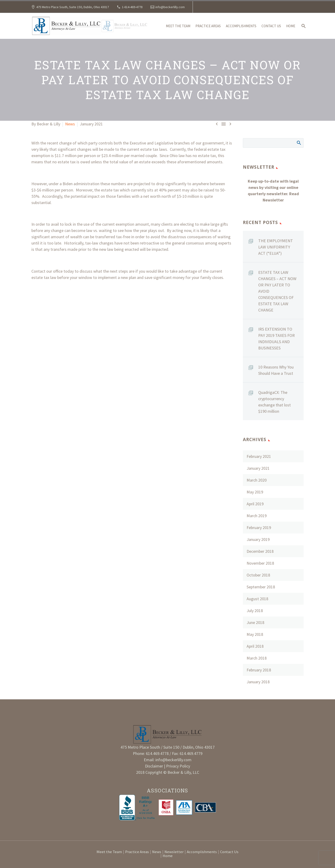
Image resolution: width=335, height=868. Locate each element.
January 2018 (258, 682)
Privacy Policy (178, 766)
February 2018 (259, 670)
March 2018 (257, 658)
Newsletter (174, 852)
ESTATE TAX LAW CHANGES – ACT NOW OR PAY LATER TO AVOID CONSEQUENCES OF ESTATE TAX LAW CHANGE (277, 291)
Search (299, 143)
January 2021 (258, 468)
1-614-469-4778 (132, 7)
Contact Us (271, 26)
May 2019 (255, 492)
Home (291, 26)
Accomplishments (241, 26)
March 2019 (257, 516)
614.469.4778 (157, 753)
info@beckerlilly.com (170, 7)
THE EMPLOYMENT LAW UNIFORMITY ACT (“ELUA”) (276, 247)
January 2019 (258, 539)
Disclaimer (154, 766)
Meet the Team (178, 26)
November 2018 (260, 563)
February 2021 (259, 456)
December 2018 (260, 551)
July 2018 (255, 611)
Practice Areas (208, 26)
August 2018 (257, 599)
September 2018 (261, 587)
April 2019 (255, 504)
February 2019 (259, 528)
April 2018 (255, 646)
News (70, 124)
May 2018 (255, 634)
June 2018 (255, 622)
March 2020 (257, 480)
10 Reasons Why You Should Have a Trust (276, 370)
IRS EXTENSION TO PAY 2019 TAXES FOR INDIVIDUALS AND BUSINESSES (276, 338)
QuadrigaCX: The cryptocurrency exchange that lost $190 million (275, 402)
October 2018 (258, 575)
